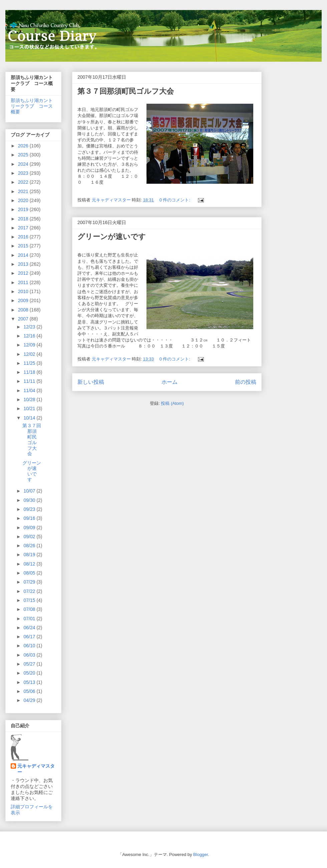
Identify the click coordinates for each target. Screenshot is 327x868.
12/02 (30, 354)
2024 (24, 164)
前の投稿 (246, 382)
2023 (24, 173)
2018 (24, 219)
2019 (24, 209)
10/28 (30, 399)
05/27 (30, 664)
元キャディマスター (36, 769)
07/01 (30, 619)
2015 (24, 246)
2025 (24, 155)
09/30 (30, 500)
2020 (24, 200)
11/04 (30, 390)
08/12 (30, 564)
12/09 (30, 345)
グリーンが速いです (112, 237)
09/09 (30, 528)
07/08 (30, 609)
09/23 (30, 509)
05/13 (30, 682)
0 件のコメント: (176, 200)
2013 (24, 264)
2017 (24, 228)
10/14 (30, 418)
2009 (24, 300)
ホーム (170, 382)
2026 (24, 146)
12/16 (30, 336)
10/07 (30, 491)
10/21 (30, 408)
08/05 (30, 573)
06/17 (30, 637)
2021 (24, 191)
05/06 (30, 691)
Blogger (201, 854)
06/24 (30, 628)
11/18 (30, 372)
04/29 (30, 700)
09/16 (30, 518)
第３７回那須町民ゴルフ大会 (126, 91)
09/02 (30, 537)
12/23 (30, 327)
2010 (24, 291)
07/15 (30, 600)
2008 (24, 310)
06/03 (30, 655)
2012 (24, 273)
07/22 (30, 591)
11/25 (30, 363)
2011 (24, 282)
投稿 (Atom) (172, 403)
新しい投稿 (91, 382)
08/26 (30, 546)
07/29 (30, 582)
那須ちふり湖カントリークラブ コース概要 (32, 106)
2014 (24, 255)
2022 (24, 182)
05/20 (30, 673)
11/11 (30, 381)
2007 (24, 319)
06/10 (30, 646)
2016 (24, 237)
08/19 (30, 555)
